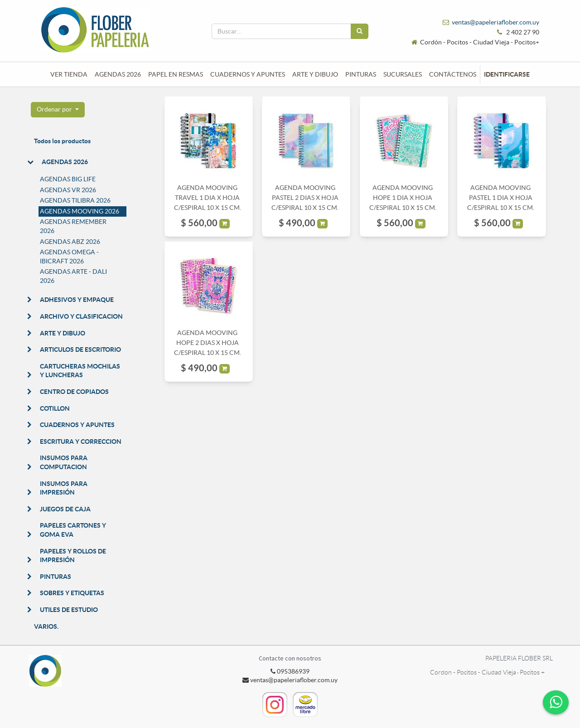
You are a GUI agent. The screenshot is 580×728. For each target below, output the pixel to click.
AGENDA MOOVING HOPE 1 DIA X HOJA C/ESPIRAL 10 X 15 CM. (403, 198)
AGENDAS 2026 (65, 162)
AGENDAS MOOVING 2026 (80, 211)
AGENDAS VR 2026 (68, 190)
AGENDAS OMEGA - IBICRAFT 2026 (69, 257)
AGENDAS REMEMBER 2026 (73, 226)
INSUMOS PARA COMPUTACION (64, 462)
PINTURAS (56, 577)
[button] (58, 110)
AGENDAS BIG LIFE (68, 179)
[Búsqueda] (360, 31)
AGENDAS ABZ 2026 (70, 242)
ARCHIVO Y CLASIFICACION (81, 316)
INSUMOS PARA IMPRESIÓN (64, 488)
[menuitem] (69, 74)
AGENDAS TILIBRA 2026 (75, 200)
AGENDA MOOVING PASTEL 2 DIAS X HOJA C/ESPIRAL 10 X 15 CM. (305, 198)
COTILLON (55, 408)
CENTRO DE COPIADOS (74, 392)
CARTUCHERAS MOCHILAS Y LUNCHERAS (80, 371)
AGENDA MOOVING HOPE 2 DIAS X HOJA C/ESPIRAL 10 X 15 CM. (208, 343)
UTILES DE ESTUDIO (69, 610)
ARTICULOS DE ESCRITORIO (80, 349)
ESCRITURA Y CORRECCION (81, 442)
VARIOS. (46, 626)
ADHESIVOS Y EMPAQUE (77, 300)
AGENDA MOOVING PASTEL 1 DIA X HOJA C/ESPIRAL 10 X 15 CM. (501, 198)
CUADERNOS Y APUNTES (77, 425)
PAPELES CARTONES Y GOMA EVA (73, 530)
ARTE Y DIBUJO (63, 333)
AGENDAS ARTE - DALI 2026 (73, 276)
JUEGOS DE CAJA (65, 509)
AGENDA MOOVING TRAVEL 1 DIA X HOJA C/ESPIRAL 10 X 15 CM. (208, 198)
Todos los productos (62, 141)
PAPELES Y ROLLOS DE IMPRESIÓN (73, 556)
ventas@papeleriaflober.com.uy (495, 22)
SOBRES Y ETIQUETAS (72, 593)
